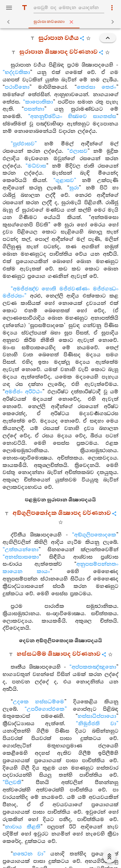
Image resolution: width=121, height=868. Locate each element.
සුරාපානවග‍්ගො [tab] (62, 22)
